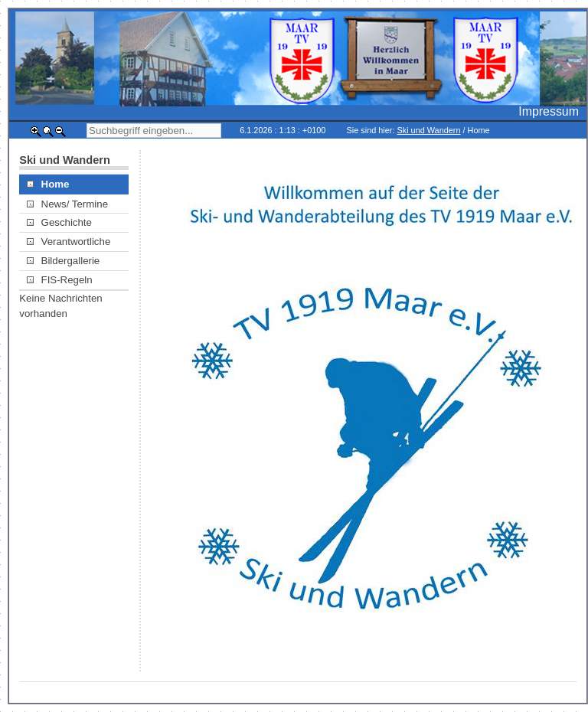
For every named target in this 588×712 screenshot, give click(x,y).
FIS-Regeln (59, 280)
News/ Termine (67, 204)
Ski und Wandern (428, 130)
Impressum (549, 111)
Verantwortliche (69, 242)
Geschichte (59, 222)
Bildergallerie (63, 261)
